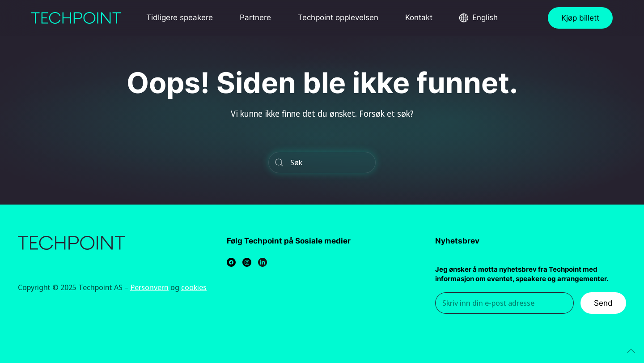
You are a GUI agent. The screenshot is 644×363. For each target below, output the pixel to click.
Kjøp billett (580, 18)
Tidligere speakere (180, 17)
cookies (194, 287)
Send (603, 303)
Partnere (255, 17)
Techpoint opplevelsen (338, 17)
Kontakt (419, 17)
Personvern (149, 287)
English (485, 17)
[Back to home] (76, 18)
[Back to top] (631, 351)
